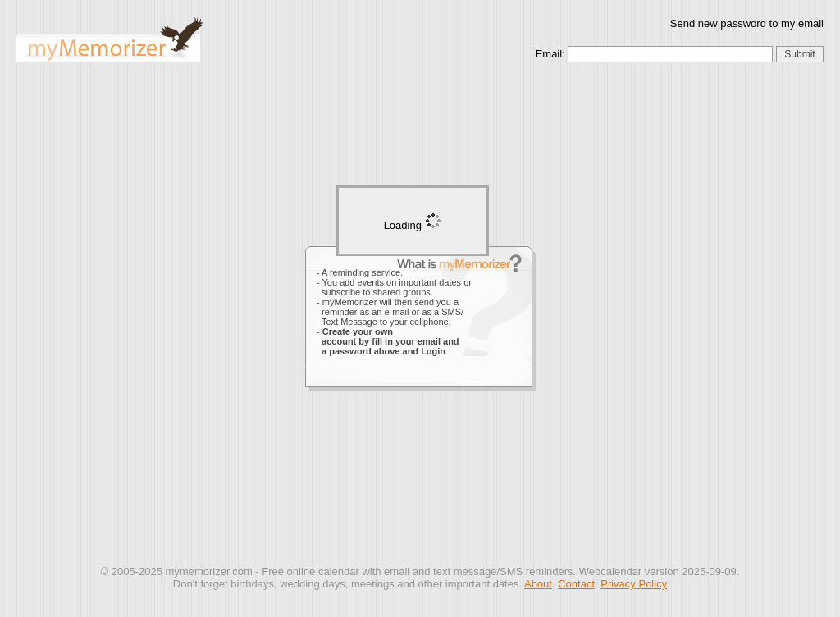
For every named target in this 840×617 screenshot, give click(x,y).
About (538, 584)
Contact (576, 584)
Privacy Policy (634, 584)
